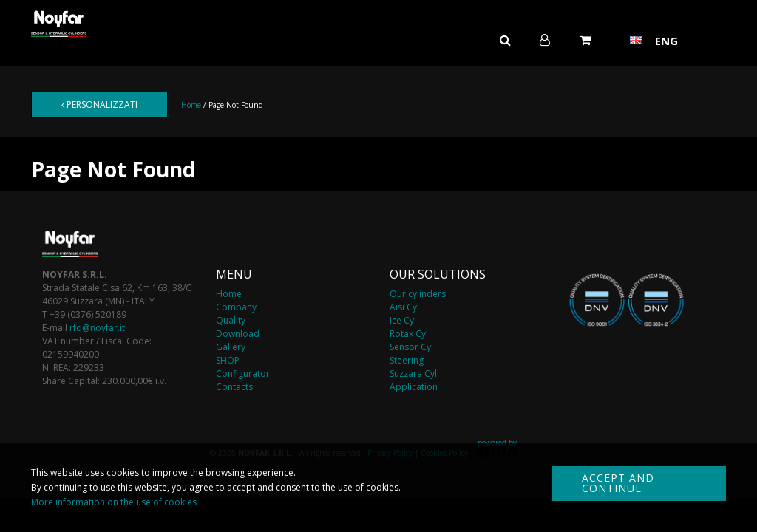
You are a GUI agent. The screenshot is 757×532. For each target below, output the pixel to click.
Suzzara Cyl (413, 374)
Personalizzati (99, 105)
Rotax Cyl (409, 334)
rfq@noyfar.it (97, 328)
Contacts (234, 387)
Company (236, 307)
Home (191, 105)
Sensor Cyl (411, 347)
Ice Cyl (403, 320)
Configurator (243, 374)
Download (238, 334)
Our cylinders (418, 294)
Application (414, 387)
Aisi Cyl (404, 307)
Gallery (231, 347)
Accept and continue (618, 483)
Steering (407, 360)
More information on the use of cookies (114, 502)
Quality (231, 320)
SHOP (228, 360)
